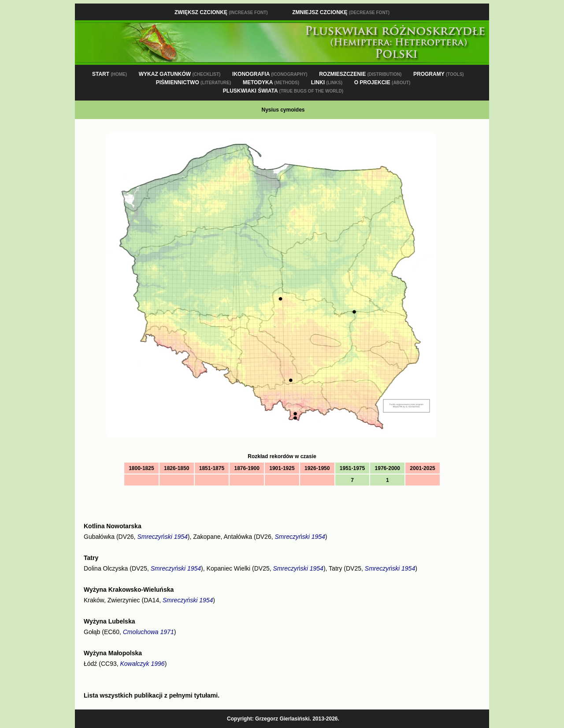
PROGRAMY (439, 74)
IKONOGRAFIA (270, 74)
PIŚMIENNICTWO (194, 82)
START (109, 74)
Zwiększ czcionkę (221, 12)
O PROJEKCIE (382, 82)
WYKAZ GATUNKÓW (180, 74)
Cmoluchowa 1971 (148, 632)
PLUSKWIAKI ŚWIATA (283, 91)
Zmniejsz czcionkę (341, 12)
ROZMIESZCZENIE (360, 74)
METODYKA (271, 82)
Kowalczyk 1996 (142, 664)
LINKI (327, 82)
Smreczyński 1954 (162, 537)
